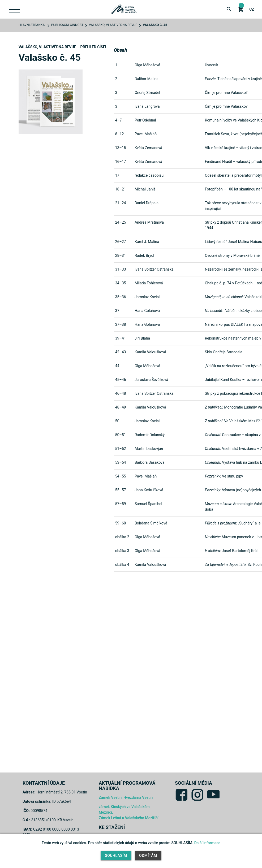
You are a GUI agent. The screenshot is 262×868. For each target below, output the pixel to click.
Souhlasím (116, 856)
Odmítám (148, 856)
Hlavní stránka (32, 25)
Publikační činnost (67, 25)
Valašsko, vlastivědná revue (113, 25)
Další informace (207, 843)
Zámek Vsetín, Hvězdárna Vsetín (126, 797)
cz (252, 9)
